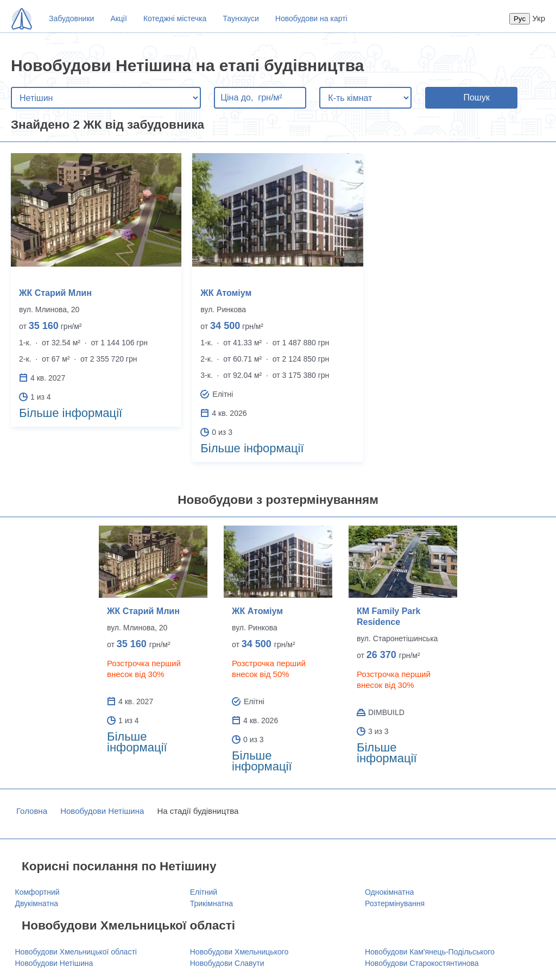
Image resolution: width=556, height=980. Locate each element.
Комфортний (37, 892)
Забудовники (71, 18)
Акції (118, 18)
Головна (32, 811)
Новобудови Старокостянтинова (422, 963)
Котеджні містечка (175, 18)
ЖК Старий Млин (55, 293)
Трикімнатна (211, 903)
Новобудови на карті (311, 18)
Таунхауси (241, 18)
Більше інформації (71, 413)
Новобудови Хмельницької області (76, 952)
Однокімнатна (389, 892)
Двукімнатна (37, 903)
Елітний (204, 892)
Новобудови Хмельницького (239, 952)
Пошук (476, 97)
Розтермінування (395, 903)
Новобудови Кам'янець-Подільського (430, 952)
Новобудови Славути (227, 963)
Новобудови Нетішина (102, 811)
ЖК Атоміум (226, 293)
